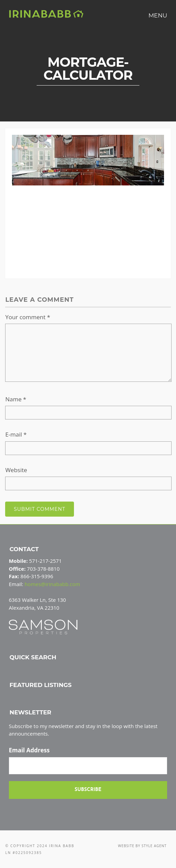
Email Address (29, 750)
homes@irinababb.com (52, 584)
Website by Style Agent (142, 846)
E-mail (16, 434)
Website (16, 470)
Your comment (28, 317)
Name (16, 399)
